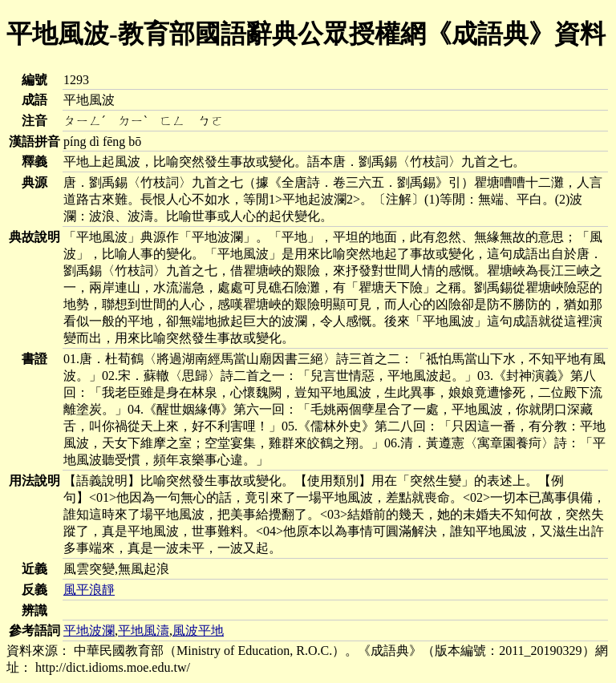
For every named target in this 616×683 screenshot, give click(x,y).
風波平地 (198, 630)
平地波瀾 (89, 630)
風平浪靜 (89, 590)
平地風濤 (144, 630)
